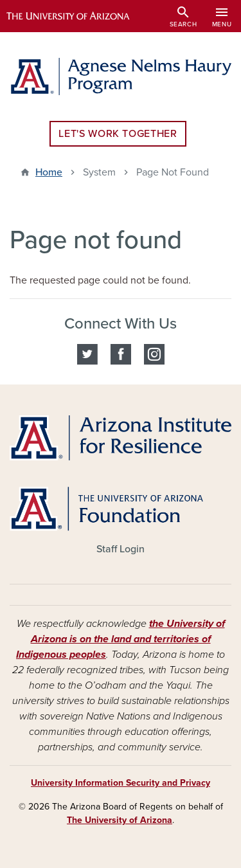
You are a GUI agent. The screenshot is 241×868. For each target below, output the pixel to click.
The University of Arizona (120, 820)
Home (49, 172)
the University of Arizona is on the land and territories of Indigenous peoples (121, 639)
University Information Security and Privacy (121, 783)
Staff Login (121, 549)
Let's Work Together (118, 134)
